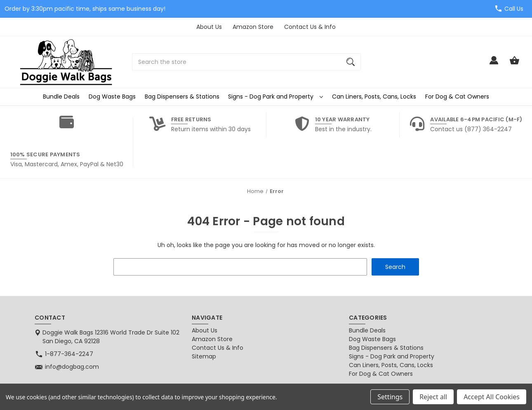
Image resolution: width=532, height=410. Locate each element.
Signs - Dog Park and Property (275, 97)
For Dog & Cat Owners (457, 97)
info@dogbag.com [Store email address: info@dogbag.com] (72, 367)
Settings (390, 397)
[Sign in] (494, 64)
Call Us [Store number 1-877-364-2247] (514, 9)
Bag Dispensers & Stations (182, 97)
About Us (209, 27)
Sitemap (204, 356)
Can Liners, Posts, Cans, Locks (374, 97)
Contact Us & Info (310, 27)
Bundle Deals (61, 97)
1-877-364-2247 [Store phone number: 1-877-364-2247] (69, 354)
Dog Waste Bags (112, 97)
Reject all (433, 397)
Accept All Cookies (492, 397)
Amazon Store (253, 27)
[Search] (351, 62)
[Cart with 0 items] (514, 64)
